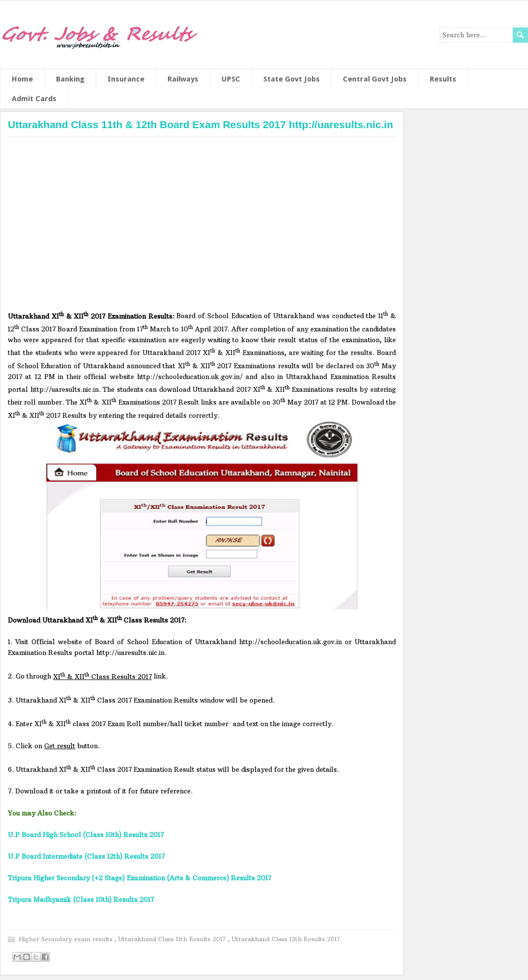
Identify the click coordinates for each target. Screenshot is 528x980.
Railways (183, 79)
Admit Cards (34, 99)
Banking (70, 79)
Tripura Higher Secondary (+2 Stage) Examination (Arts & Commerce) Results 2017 (139, 878)
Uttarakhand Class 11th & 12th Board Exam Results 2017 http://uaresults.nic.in (200, 124)
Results (443, 79)
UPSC (231, 79)
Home (22, 79)
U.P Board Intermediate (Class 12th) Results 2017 (86, 856)
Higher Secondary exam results (67, 939)
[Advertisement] (202, 229)
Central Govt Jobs (375, 79)
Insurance (126, 79)
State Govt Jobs (292, 79)
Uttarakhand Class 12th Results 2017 (286, 939)
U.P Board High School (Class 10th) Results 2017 (86, 835)
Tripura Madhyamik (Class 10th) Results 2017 (81, 899)
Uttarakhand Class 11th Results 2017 (173, 939)
